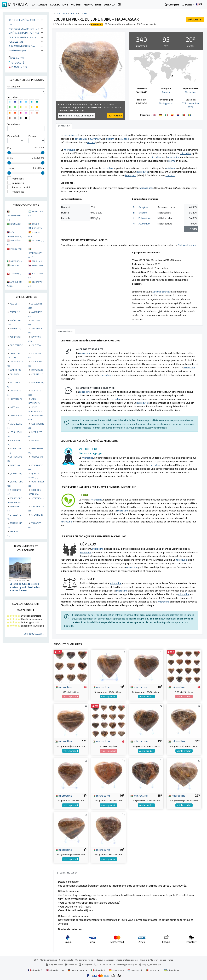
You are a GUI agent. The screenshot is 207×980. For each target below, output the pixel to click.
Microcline (190, 92)
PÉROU (37, 261)
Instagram (86, 965)
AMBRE (15, 312)
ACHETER (195, 19)
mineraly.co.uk (55, 970)
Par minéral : (14, 136)
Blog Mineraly (54, 965)
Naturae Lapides (187, 245)
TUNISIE (16, 273)
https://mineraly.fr (152, 965)
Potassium (145, 218)
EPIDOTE (37, 374)
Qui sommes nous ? (85, 960)
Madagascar (166, 103)
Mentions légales (48, 960)
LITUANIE (38, 240)
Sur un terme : (14, 124)
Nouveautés (16, 58)
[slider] (9, 153)
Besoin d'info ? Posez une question (76, 116)
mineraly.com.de (78, 970)
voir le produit (71, 696)
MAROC (16, 249)
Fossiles (16, 42)
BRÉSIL (16, 224)
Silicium (143, 213)
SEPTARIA (37, 498)
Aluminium (144, 224)
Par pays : (33, 136)
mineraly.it (98, 970)
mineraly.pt (153, 970)
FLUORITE (38, 382)
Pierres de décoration (24, 29)
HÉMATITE (16, 399)
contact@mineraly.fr (127, 965)
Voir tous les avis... (34, 634)
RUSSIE (37, 265)
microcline (64, 687)
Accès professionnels (127, 960)
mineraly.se (172, 970)
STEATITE (37, 515)
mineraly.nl (135, 970)
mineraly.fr (36, 970)
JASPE (15, 407)
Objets (73, 13)
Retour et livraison (105, 960)
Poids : (11, 158)
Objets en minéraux (22, 37)
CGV (36, 960)
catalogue (61, 13)
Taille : (11, 168)
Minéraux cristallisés (24, 33)
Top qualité (16, 63)
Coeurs (84, 13)
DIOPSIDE (37, 370)
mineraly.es (117, 970)
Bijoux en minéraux (22, 46)
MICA (35, 440)
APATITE (15, 328)
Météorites (17, 50)
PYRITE (15, 465)
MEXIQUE (16, 261)
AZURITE (15, 337)
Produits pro (18, 67)
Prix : (10, 148)
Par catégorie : (14, 87)
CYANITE (15, 370)
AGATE (15, 304)
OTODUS (37, 457)
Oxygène (143, 207)
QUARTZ (16, 473)
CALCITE (37, 345)
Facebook (71, 965)
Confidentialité (66, 960)
